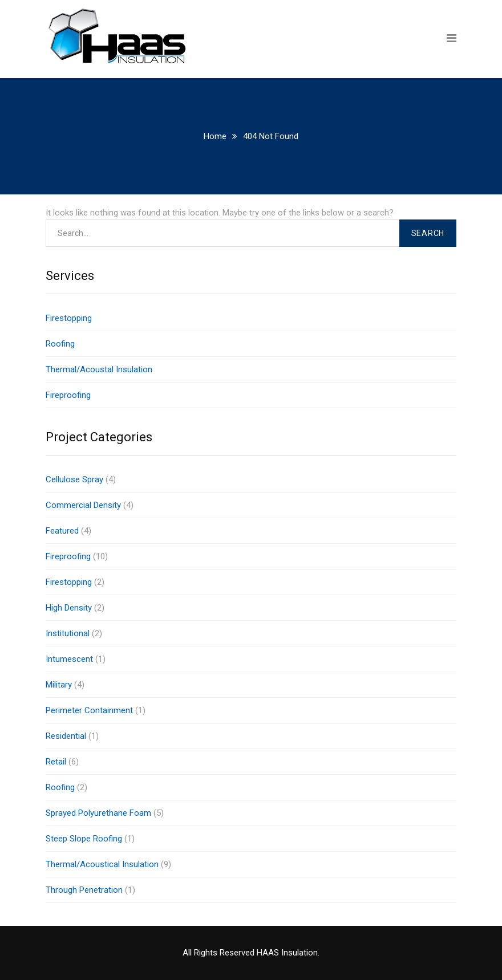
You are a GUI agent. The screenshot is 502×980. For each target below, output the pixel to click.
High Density (69, 608)
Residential (66, 736)
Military (59, 685)
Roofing (60, 344)
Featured (62, 531)
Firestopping (69, 318)
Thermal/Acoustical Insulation (102, 864)
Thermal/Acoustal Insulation (99, 369)
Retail (56, 762)
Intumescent (69, 659)
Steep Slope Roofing (84, 839)
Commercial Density (83, 505)
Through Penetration (84, 890)
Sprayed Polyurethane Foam (98, 813)
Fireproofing (68, 395)
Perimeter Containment (89, 710)
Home (215, 136)
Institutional (68, 633)
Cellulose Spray (74, 479)
